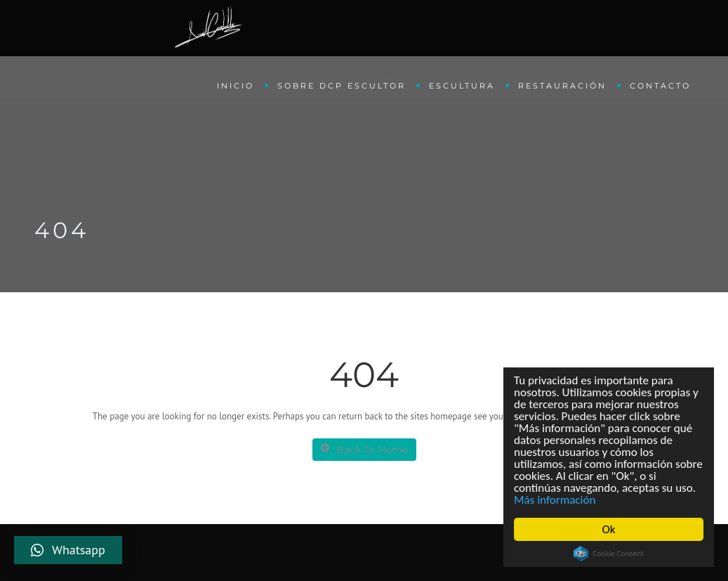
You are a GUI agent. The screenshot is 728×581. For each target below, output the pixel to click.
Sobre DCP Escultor (342, 86)
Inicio (236, 86)
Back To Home (364, 449)
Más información (555, 500)
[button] (68, 550)
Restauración (562, 86)
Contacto (660, 86)
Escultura (462, 86)
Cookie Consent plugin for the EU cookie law (609, 554)
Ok (609, 529)
